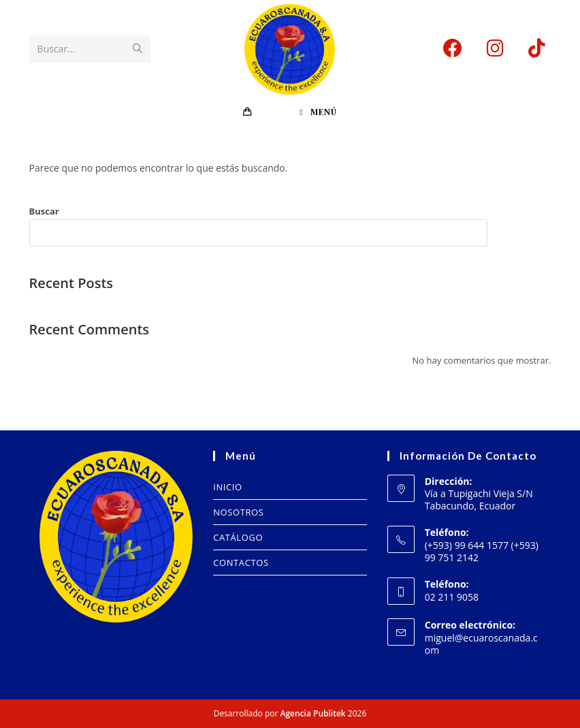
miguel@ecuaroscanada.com (481, 644)
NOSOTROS (238, 512)
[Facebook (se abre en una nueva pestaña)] (453, 48)
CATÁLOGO (238, 537)
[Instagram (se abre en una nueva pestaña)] (495, 48)
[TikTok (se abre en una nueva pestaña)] (537, 48)
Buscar (44, 211)
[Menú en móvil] (318, 112)
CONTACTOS (241, 563)
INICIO (228, 487)
